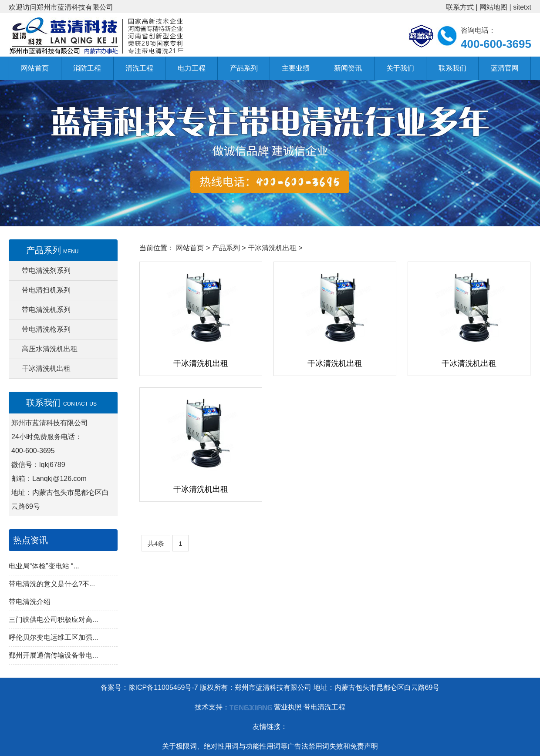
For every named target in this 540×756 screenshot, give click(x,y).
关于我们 (400, 68)
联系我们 (452, 68)
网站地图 (493, 7)
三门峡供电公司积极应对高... (53, 620)
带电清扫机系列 (46, 290)
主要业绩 (296, 68)
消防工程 (87, 68)
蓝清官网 (505, 68)
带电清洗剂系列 (46, 270)
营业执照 (288, 707)
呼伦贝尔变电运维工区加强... (53, 637)
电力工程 (192, 68)
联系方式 (460, 7)
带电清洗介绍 (30, 602)
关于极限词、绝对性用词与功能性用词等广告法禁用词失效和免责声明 (270, 746)
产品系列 (244, 68)
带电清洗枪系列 (46, 329)
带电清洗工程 (324, 707)
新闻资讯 (348, 68)
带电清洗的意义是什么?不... (52, 584)
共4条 (156, 543)
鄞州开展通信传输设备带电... (53, 655)
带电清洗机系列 (46, 310)
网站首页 (35, 68)
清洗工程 (139, 68)
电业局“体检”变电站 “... (44, 566)
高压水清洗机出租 (50, 349)
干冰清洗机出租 (46, 368)
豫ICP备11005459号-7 (163, 687)
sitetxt (522, 7)
